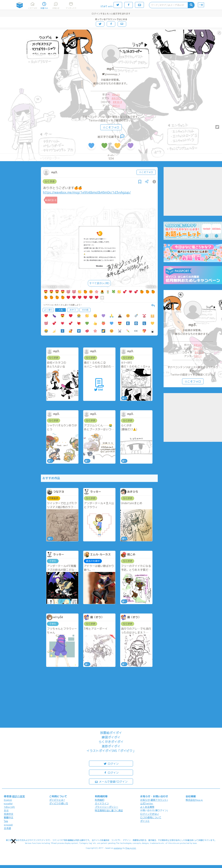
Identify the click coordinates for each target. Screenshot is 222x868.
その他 (85, 310)
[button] (14, 841)
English (8, 800)
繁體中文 (9, 817)
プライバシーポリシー (107, 807)
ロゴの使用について (151, 817)
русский (8, 825)
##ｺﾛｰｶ (117, 102)
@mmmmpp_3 (112, 74)
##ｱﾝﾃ (116, 106)
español (8, 803)
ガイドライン (102, 803)
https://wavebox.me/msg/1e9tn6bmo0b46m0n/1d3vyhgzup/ (87, 192)
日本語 (7, 828)
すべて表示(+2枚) (99, 283)
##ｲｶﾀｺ (116, 98)
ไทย (6, 821)
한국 (6, 810)
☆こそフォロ (111, 127)
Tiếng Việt (9, 807)
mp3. (111, 69)
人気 (61, 310)
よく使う (48, 310)
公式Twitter (147, 803)
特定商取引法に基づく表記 (109, 810)
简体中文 (9, 814)
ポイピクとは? (57, 800)
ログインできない (150, 814)
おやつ (73, 310)
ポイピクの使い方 (59, 803)
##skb (116, 95)
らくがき (50, 181)
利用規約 (100, 800)
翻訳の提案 (19, 796)
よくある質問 (147, 807)
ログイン (111, 763)
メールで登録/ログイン (111, 781)
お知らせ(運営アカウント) (154, 800)
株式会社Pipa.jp (194, 800)
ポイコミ (145, 821)
